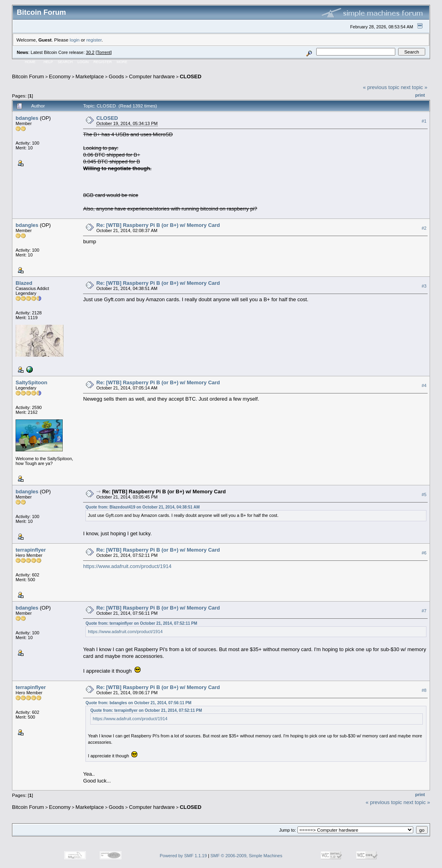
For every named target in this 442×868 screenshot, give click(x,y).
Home (30, 62)
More (122, 62)
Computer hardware (152, 76)
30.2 (90, 52)
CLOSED (190, 76)
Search (65, 62)
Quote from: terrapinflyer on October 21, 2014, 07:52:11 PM (141, 623)
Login (83, 62)
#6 (424, 553)
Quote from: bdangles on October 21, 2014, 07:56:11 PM (138, 703)
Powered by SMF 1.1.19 (183, 856)
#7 (424, 611)
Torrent (104, 52)
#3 (424, 286)
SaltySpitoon (31, 382)
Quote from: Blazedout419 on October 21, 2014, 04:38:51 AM (143, 507)
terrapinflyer (31, 550)
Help (48, 62)
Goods (116, 76)
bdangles (27, 118)
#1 (424, 121)
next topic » (414, 87)
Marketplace (90, 76)
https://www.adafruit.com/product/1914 (127, 566)
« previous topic (381, 87)
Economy (60, 76)
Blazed (24, 283)
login (75, 40)
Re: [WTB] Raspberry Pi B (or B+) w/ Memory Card (158, 225)
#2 (424, 228)
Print (420, 95)
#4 (424, 385)
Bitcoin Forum (28, 76)
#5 (424, 495)
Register (103, 62)
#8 (424, 691)
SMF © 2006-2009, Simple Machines (246, 856)
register (94, 40)
